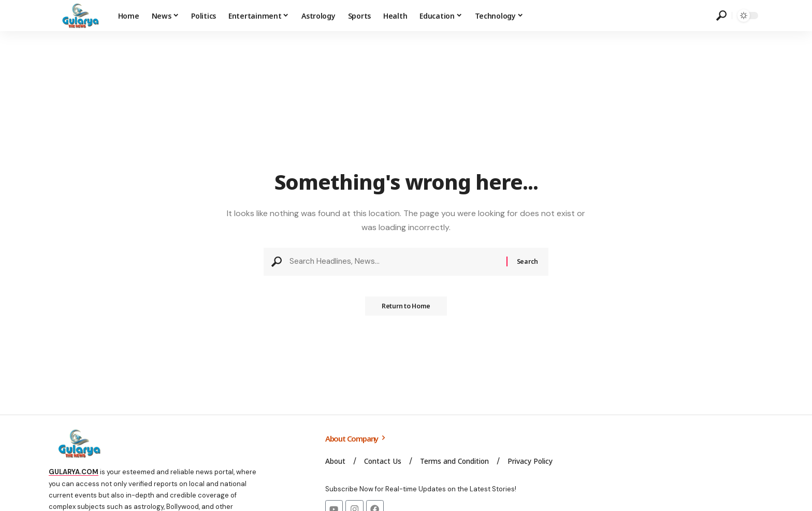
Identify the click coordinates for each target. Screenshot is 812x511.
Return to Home (406, 309)
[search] (721, 16)
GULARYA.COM (74, 472)
